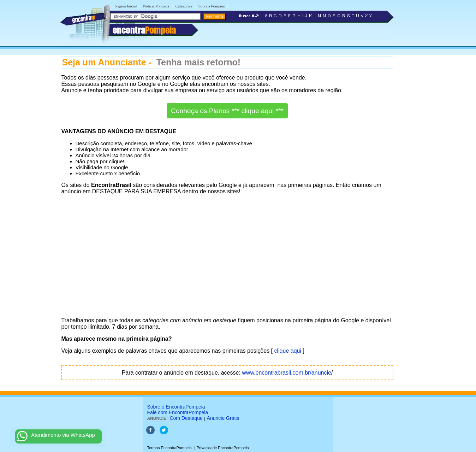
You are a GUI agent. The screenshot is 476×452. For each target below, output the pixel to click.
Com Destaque (186, 418)
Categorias (184, 6)
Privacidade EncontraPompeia (223, 448)
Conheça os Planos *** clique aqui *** (227, 111)
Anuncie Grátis (223, 418)
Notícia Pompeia (156, 6)
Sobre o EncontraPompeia (176, 407)
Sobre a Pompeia (212, 6)
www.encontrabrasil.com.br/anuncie (287, 373)
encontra (144, 30)
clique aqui (288, 351)
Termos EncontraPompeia (169, 448)
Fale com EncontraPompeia (177, 412)
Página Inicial (126, 6)
